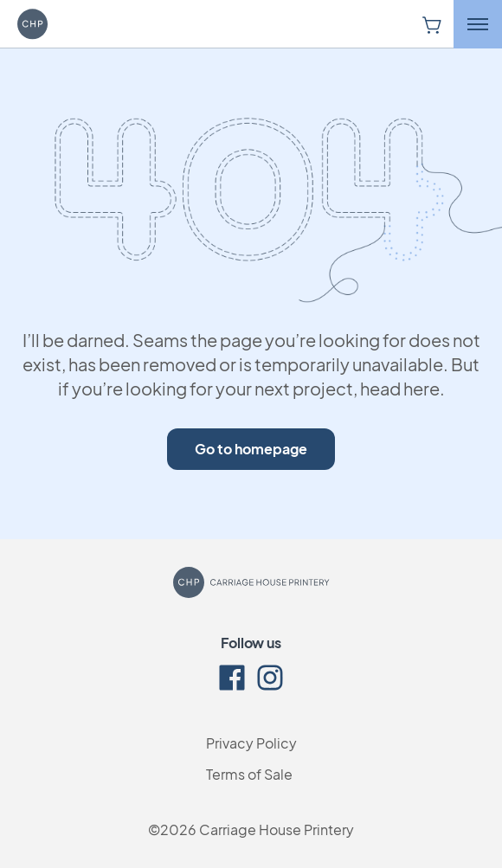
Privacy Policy (251, 743)
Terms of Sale (249, 774)
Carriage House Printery (277, 829)
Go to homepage (251, 449)
